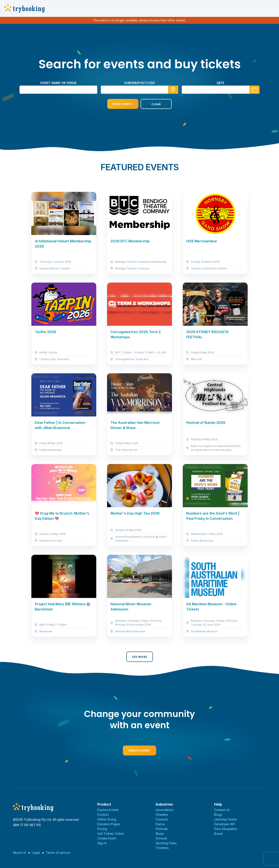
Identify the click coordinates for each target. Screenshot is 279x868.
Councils (162, 819)
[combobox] (139, 90)
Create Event (139, 750)
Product (103, 815)
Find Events (123, 104)
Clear (156, 104)
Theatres (162, 848)
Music (160, 834)
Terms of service (58, 853)
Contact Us (222, 810)
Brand (218, 834)
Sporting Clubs (166, 843)
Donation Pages (109, 824)
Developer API (224, 824)
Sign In (102, 843)
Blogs (218, 815)
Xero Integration (226, 829)
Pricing (102, 829)
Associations (165, 810)
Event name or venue (59, 83)
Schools (161, 838)
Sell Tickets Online (111, 834)
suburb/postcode (139, 83)
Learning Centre (226, 819)
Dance (160, 824)
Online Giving (107, 819)
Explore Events (108, 810)
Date (220, 83)
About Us (19, 853)
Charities (162, 815)
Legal (36, 853)
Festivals (162, 829)
